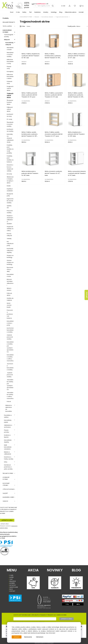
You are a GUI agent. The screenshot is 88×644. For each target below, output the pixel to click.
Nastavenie (28, 637)
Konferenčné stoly (10, 115)
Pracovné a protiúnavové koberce (10, 314)
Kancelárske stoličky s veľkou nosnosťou (10, 358)
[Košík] (81, 6)
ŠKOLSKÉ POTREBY (8, 473)
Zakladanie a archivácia (8, 426)
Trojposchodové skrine (10, 95)
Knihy (6, 462)
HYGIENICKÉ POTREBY (6, 478)
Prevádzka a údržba (8, 416)
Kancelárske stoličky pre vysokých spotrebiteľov (10, 347)
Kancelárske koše (10, 275)
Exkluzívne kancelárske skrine (10, 76)
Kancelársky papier (8, 421)
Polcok (9, 401)
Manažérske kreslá (10, 49)
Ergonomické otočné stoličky (10, 201)
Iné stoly (9, 174)
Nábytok (7, 40)
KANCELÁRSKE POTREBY (7, 31)
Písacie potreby (7, 431)
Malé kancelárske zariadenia (8, 447)
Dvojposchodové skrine (10, 88)
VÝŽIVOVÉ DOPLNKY (9, 489)
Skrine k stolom (9, 289)
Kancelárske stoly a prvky (10, 323)
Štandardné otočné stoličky (10, 124)
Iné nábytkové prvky (10, 244)
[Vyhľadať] (35, 6)
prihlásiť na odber (7, 520)
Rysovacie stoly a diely (10, 269)
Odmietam (40, 637)
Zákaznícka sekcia (70, 12)
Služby (24, 12)
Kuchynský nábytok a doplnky (10, 250)
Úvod (12, 12)
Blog (61, 12)
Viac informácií (50, 633)
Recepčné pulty (10, 195)
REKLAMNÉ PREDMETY (9, 22)
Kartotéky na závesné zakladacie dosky (10, 138)
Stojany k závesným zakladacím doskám (10, 220)
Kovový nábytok (9, 235)
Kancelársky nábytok (9, 44)
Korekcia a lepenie (7, 436)
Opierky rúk (9, 207)
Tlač (30, 12)
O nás (18, 12)
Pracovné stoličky (10, 212)
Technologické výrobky (9, 36)
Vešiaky (9, 239)
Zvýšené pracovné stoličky (10, 337)
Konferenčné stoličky (10, 130)
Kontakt (81, 12)
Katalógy (54, 12)
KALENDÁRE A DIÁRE (8, 497)
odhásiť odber (5, 524)
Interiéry (46, 12)
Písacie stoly (9, 68)
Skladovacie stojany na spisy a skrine (10, 180)
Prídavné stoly (9, 82)
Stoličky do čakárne (10, 299)
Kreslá (9, 186)
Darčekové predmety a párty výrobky (8, 467)
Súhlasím (17, 637)
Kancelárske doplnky (8, 441)
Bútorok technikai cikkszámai (10, 282)
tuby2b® (5, 493)
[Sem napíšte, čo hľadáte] (46, 6)
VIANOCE (5, 501)
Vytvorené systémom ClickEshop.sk (44, 643)
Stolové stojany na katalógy (10, 262)
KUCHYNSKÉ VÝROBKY (6, 484)
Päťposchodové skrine (10, 109)
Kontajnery (10, 72)
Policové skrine (9, 294)
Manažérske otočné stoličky (10, 55)
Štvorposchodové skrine (10, 102)
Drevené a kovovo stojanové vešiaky (10, 168)
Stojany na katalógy (10, 256)
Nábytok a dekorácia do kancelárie (9, 408)
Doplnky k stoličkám (10, 190)
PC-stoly (9, 119)
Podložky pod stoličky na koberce (10, 159)
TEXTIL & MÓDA (7, 26)
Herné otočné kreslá (9, 305)
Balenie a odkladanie (8, 453)
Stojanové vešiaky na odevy (10, 229)
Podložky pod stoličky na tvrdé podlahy (10, 149)
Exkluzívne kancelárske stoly (10, 61)
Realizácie (38, 12)
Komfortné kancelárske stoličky (10, 330)
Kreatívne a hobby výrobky (9, 458)
